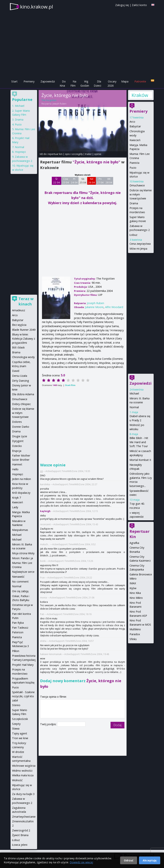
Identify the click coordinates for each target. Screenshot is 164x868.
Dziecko (17, 446)
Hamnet (17, 464)
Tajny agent (20, 733)
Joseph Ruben (59, 104)
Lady (15, 507)
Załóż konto (139, 5)
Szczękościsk (20, 719)
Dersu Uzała (20, 376)
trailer (88, 154)
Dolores (17, 422)
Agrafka (134, 543)
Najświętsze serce (23, 572)
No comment (20, 582)
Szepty (16, 724)
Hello (15, 469)
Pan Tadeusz (20, 628)
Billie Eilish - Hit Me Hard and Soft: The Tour (139, 442)
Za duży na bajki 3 (23, 794)
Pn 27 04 (100, 181)
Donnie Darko (21, 427)
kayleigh (45, 511)
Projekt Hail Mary (23, 665)
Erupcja (17, 451)
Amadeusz (19, 310)
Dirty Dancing (21, 381)
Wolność (17, 780)
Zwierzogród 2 (21, 830)
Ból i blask (18, 347)
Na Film (73, 83)
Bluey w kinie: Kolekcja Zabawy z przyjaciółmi (24, 338)
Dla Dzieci (97, 83)
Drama (134, 203)
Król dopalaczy (21, 493)
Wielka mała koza (23, 775)
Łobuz (133, 235)
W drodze (18, 752)
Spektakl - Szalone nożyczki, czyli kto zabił (23, 696)
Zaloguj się (122, 5)
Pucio (133, 168)
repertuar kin (55, 154)
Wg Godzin (85, 83)
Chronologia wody (23, 357)
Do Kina (63, 83)
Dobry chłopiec (21, 404)
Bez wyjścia (19, 325)
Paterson (18, 632)
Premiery (29, 81)
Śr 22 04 (57, 181)
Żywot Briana (20, 835)
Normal (134, 407)
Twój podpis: (49, 724)
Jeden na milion (21, 479)
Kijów (133, 588)
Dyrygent (18, 441)
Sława (16, 728)
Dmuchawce (137, 185)
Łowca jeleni (20, 845)
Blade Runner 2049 (24, 330)
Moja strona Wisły (23, 553)
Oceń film (70, 385)
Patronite (140, 81)
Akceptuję (150, 860)
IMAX (133, 583)
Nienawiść (18, 577)
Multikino (135, 629)
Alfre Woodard (114, 307)
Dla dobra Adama (23, 394)
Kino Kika (135, 593)
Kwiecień (135, 140)
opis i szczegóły (74, 154)
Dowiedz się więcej (81, 862)
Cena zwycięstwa (140, 244)
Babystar (135, 126)
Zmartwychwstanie (24, 817)
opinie (98, 154)
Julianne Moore (94, 307)
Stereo (16, 705)
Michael (134, 393)
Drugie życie (20, 436)
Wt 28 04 (109, 181)
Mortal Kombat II (140, 460)
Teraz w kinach (26, 301)
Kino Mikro (136, 598)
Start (14, 81)
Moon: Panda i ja (23, 558)
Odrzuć (129, 860)
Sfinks (133, 639)
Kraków (140, 95)
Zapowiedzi (48, 81)
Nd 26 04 (92, 181)
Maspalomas (20, 530)
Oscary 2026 (112, 83)
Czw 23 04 (66, 181)
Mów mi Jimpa (138, 249)
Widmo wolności (22, 771)
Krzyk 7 (16, 498)
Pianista (134, 163)
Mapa (125, 81)
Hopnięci (20, 152)
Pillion (16, 651)
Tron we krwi (20, 738)
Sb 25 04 (83, 181)
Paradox (135, 634)
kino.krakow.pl (37, 7)
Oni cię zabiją (20, 591)
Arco (132, 122)
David (16, 371)
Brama (16, 352)
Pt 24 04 (74, 181)
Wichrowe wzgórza (24, 766)
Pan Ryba (18, 623)
